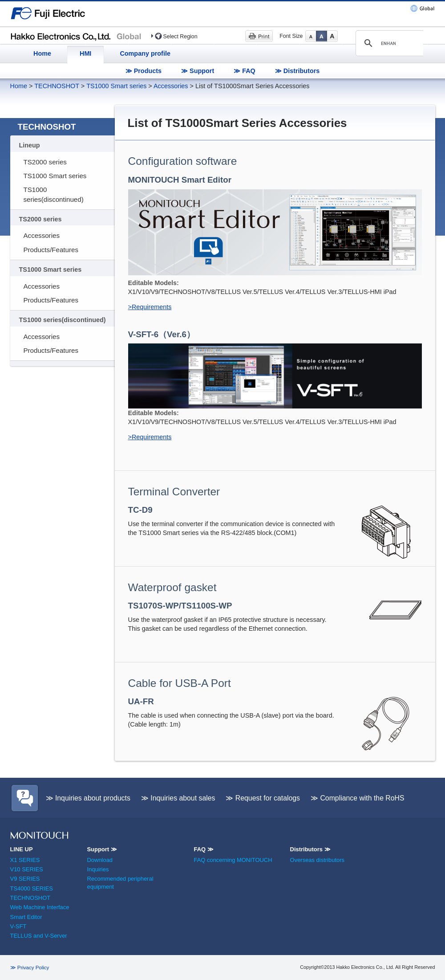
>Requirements (150, 307)
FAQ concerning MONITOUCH (233, 860)
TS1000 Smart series (116, 86)
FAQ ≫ (203, 849)
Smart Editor (26, 917)
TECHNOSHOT (57, 86)
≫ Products (144, 71)
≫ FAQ (245, 71)
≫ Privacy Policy (30, 968)
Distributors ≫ (310, 849)
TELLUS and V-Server (39, 936)
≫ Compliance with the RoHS (358, 798)
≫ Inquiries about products (88, 798)
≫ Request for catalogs (263, 798)
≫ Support (198, 71)
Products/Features (51, 250)
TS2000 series (45, 162)
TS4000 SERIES (32, 888)
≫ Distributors (297, 71)
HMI (85, 53)
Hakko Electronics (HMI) (78, 36)
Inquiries (98, 869)
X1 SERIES (25, 860)
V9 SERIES (25, 879)
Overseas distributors (317, 860)
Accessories (171, 86)
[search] (388, 43)
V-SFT (18, 926)
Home (42, 53)
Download (100, 860)
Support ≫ (102, 849)
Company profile (145, 53)
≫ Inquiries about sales (178, 798)
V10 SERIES (27, 869)
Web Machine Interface (40, 907)
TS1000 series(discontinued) (54, 194)
